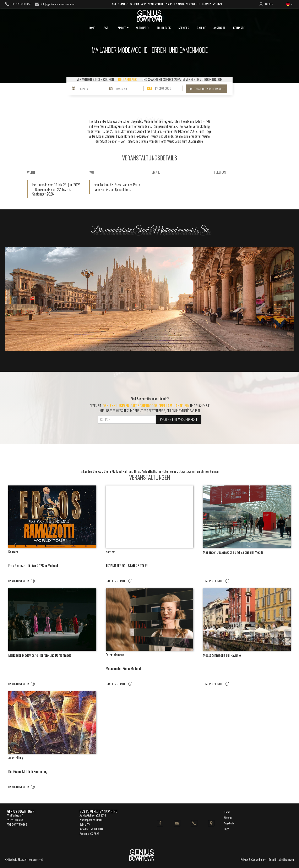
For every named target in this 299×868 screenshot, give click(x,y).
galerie (201, 28)
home (92, 28)
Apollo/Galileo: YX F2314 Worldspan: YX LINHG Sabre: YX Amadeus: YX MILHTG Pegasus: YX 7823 (167, 4)
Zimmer (228, 817)
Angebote (229, 823)
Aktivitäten (142, 28)
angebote (219, 28)
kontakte (239, 28)
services (184, 28)
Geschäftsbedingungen (281, 859)
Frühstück (164, 28)
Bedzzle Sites (16, 859)
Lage (226, 829)
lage (105, 28)
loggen (269, 4)
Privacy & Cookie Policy (253, 859)
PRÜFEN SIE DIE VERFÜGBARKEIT (207, 89)
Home (227, 812)
